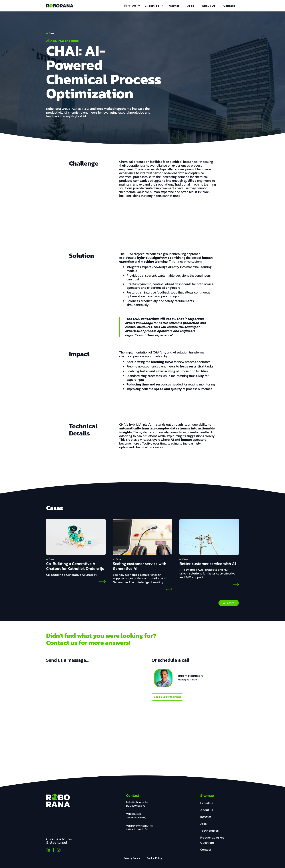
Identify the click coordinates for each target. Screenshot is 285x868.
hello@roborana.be (137, 802)
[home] (60, 6)
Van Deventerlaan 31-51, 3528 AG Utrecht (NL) (140, 828)
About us (207, 810)
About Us (209, 6)
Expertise (207, 803)
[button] (132, 5)
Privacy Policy (132, 858)
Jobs (191, 6)
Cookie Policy (155, 858)
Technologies (209, 831)
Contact (229, 6)
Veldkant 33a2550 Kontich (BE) (136, 816)
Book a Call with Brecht (167, 697)
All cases (229, 603)
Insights (174, 6)
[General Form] (89, 715)
